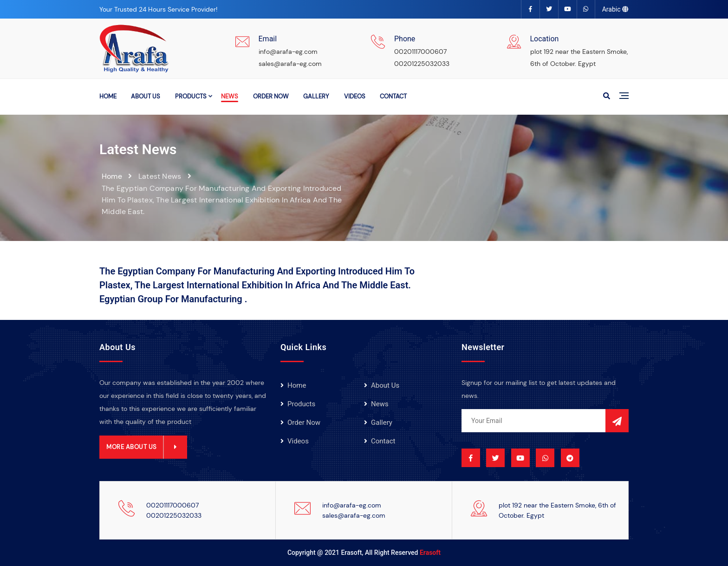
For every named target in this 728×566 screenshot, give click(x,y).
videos (355, 96)
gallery (316, 96)
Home (108, 96)
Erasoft (430, 553)
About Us (146, 96)
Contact (393, 96)
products (191, 96)
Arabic (615, 9)
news (230, 96)
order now (271, 96)
